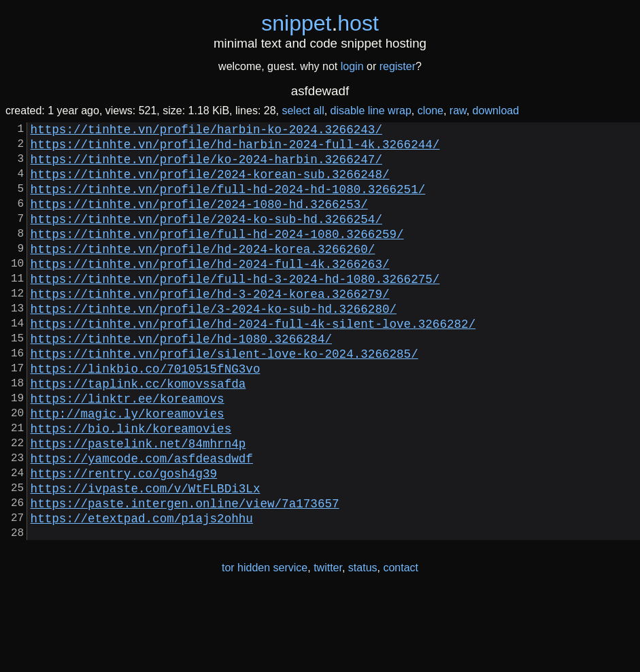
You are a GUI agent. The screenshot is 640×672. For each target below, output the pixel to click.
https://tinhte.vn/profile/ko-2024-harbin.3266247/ (206, 167)
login (352, 66)
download (496, 111)
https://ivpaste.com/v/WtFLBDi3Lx (146, 556)
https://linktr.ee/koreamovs (128, 450)
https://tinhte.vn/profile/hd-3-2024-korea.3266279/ (210, 326)
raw (458, 111)
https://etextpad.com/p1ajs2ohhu (142, 591)
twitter (328, 644)
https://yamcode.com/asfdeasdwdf (142, 520)
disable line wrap (371, 111)
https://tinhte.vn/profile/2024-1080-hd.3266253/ (199, 220)
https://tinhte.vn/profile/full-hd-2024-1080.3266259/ (217, 255)
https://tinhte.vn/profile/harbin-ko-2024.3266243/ (206, 131)
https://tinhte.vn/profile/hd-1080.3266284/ (181, 379)
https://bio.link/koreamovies (131, 485)
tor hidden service (265, 644)
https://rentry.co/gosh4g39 (124, 538)
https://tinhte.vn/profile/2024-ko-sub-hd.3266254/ (206, 237)
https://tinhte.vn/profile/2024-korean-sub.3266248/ (210, 184)
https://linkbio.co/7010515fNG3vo (146, 414)
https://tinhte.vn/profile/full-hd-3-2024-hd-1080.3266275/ (235, 308)
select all (303, 111)
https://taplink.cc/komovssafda (138, 432)
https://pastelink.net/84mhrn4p (138, 503)
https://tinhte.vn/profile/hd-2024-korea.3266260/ (203, 273)
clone (431, 111)
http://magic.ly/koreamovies (128, 467)
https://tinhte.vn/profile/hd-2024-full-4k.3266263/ (210, 290)
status (363, 644)
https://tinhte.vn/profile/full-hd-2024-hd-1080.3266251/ (228, 202)
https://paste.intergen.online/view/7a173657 (185, 573)
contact (401, 644)
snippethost (320, 23)
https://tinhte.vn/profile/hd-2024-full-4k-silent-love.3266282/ (253, 361)
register (398, 66)
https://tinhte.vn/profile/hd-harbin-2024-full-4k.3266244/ (235, 149)
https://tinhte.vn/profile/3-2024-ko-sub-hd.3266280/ (214, 343)
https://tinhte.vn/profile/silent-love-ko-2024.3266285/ (224, 397)
